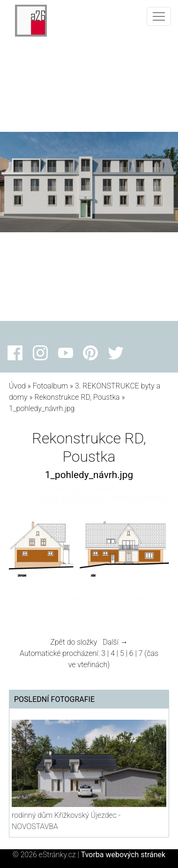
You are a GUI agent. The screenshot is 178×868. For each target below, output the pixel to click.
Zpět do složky (74, 642)
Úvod (17, 386)
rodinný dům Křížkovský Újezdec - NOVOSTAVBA (66, 821)
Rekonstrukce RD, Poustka (77, 397)
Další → (115, 642)
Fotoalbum (50, 386)
